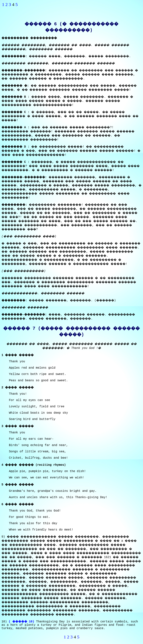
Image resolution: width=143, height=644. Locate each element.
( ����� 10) (21, 622)
